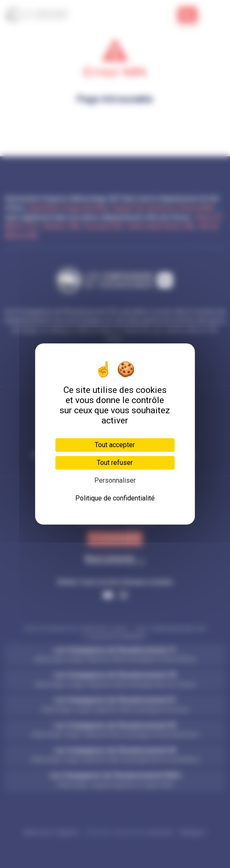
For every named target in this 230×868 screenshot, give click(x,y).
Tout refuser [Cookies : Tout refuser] (115, 463)
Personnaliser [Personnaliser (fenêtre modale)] (115, 480)
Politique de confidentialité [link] (115, 498)
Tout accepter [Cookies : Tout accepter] (115, 445)
